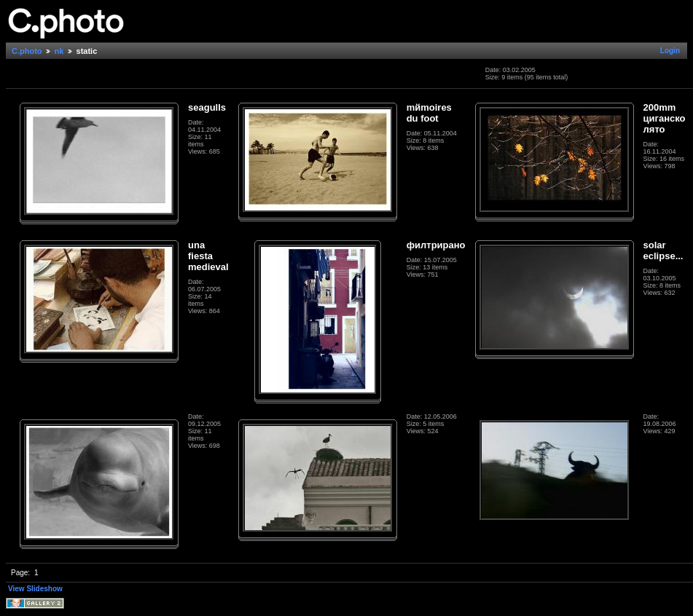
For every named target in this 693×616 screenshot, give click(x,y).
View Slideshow (35, 589)
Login (670, 51)
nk (59, 51)
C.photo (27, 51)
